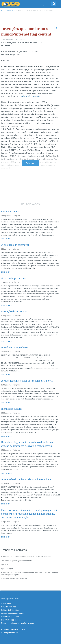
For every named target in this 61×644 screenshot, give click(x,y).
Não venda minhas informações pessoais (18, 623)
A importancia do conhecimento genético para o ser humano (26, 557)
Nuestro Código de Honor (12, 620)
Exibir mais (30, 163)
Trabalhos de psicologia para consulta (17, 561)
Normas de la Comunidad (12, 617)
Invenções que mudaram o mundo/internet (35, 11)
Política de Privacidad (10, 610)
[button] (57, 32)
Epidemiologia (7, 569)
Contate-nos (6, 604)
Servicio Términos (9, 607)
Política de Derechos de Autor (13, 613)
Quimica (5, 565)
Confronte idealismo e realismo (14, 579)
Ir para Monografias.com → (13, 629)
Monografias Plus (8, 11)
